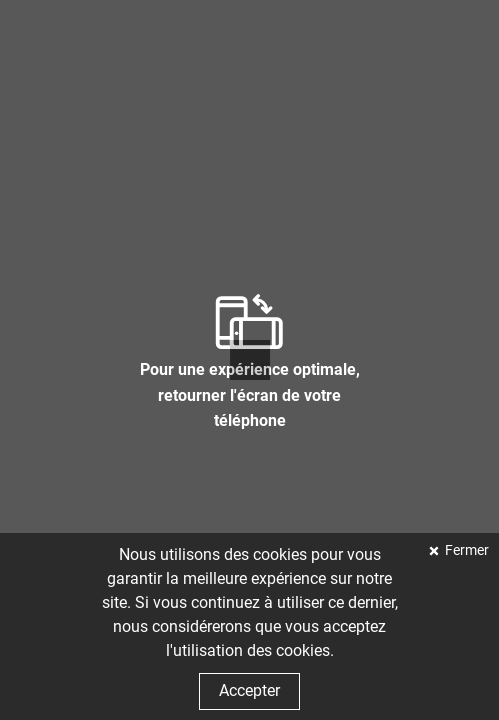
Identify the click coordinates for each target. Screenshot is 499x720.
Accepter (249, 690)
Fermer (465, 550)
